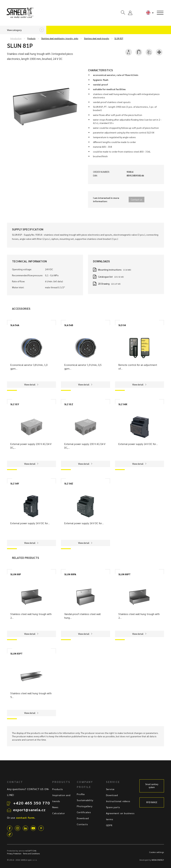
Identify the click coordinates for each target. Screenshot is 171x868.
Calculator (59, 813)
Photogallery (85, 806)
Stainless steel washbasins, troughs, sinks (60, 38)
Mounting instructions (110, 270)
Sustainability (85, 800)
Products (31, 38)
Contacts (82, 824)
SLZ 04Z (69, 483)
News (55, 807)
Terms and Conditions (31, 854)
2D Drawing (104, 284)
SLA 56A (15, 325)
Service (110, 789)
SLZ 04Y (15, 483)
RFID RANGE (152, 802)
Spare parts (113, 807)
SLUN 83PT (16, 653)
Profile (81, 794)
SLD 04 (122, 325)
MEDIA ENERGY (158, 860)
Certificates (84, 812)
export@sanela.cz (29, 810)
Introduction (16, 38)
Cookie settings (157, 852)
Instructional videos (118, 801)
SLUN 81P (119, 38)
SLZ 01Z (69, 404)
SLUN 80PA (70, 574)
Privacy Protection (14, 854)
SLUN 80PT (124, 574)
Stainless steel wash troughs (97, 38)
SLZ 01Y (15, 404)
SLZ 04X (123, 404)
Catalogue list (105, 277)
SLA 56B (69, 325)
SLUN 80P (16, 574)
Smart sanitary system (152, 786)
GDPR (109, 825)
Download (83, 818)
